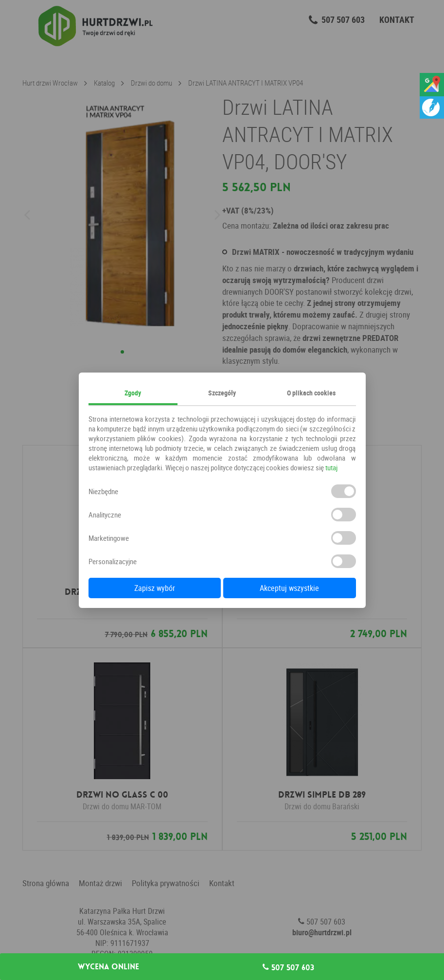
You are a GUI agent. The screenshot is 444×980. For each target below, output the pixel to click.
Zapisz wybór (155, 588)
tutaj (331, 467)
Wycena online (108, 967)
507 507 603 (288, 967)
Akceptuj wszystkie (289, 588)
